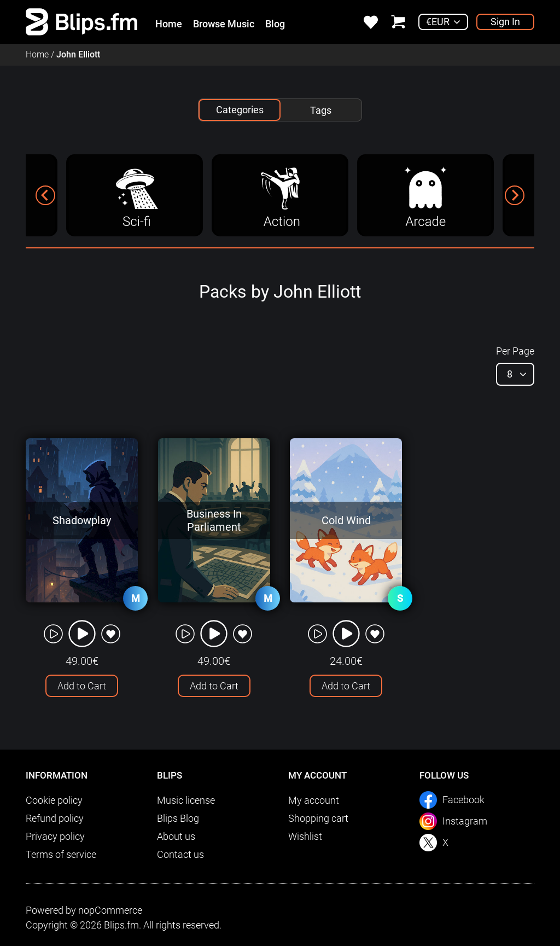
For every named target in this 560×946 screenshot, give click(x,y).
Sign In (505, 22)
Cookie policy (54, 800)
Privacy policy (55, 836)
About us (176, 836)
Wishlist (305, 836)
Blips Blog (178, 818)
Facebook (463, 800)
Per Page (515, 351)
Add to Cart (82, 686)
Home (169, 24)
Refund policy (55, 818)
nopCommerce (110, 910)
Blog (275, 24)
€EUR (438, 22)
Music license (186, 800)
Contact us (180, 854)
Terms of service (61, 854)
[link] (82, 21)
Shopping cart (318, 818)
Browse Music (224, 24)
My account (314, 800)
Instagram (465, 821)
